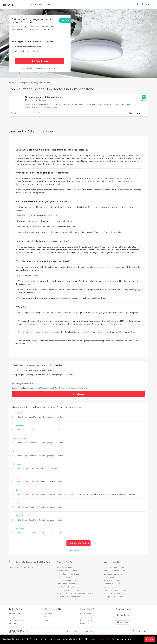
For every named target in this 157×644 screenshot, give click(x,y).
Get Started (79, 394)
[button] (154, 4)
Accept (150, 639)
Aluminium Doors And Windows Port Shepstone (76, 593)
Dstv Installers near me (113, 574)
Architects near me (112, 580)
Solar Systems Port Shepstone (69, 587)
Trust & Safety (86, 617)
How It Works (86, 614)
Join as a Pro (15, 617)
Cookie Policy (88, 631)
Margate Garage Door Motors (21, 568)
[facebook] (133, 631)
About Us (49, 614)
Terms (66, 631)
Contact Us (85, 624)
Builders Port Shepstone (66, 568)
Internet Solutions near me (115, 571)
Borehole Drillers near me (114, 568)
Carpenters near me (112, 584)
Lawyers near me (111, 587)
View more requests (78, 550)
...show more (52, 107)
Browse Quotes (16, 614)
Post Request (143, 4)
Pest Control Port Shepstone (68, 577)
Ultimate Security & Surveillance (43, 97)
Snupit (12, 83)
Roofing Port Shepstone (66, 580)
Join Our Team (51, 617)
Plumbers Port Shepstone (67, 571)
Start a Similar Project (78, 543)
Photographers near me (114, 593)
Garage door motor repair (27, 51)
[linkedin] (145, 631)
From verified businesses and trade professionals (40, 68)
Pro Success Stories (17, 620)
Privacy (76, 631)
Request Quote (87, 620)
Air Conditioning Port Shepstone (70, 574)
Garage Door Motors (41, 83)
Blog (47, 620)
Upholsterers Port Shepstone (68, 590)
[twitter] (139, 631)
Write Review (39, 113)
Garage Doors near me (113, 597)
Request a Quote (137, 113)
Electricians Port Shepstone (68, 584)
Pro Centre (14, 624)
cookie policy (105, 639)
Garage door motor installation (29, 47)
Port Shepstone (24, 83)
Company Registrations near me (117, 590)
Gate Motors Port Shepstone (68, 597)
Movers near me (111, 577)
